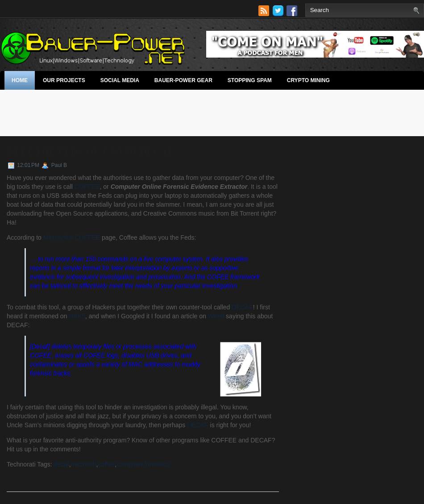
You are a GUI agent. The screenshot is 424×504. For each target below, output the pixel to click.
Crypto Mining (308, 80)
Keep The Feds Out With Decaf (90, 151)
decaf (62, 464)
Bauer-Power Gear (183, 80)
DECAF (242, 307)
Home (20, 80)
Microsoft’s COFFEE (72, 237)
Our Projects (64, 80)
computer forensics (143, 464)
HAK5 (77, 316)
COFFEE (87, 187)
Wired (216, 316)
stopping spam (250, 80)
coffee (106, 464)
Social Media (120, 80)
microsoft (84, 464)
